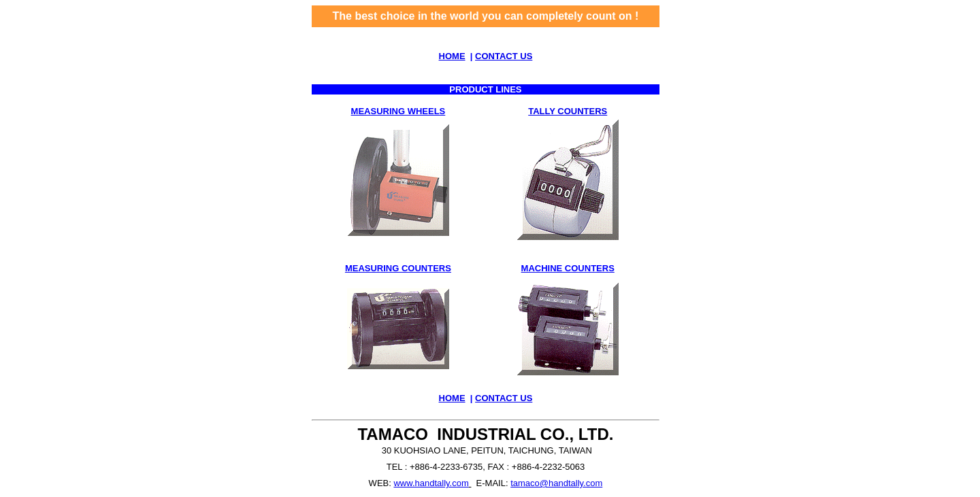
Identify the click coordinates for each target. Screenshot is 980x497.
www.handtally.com (431, 483)
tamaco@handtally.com (556, 483)
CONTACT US (504, 56)
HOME (452, 56)
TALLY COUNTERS (568, 111)
